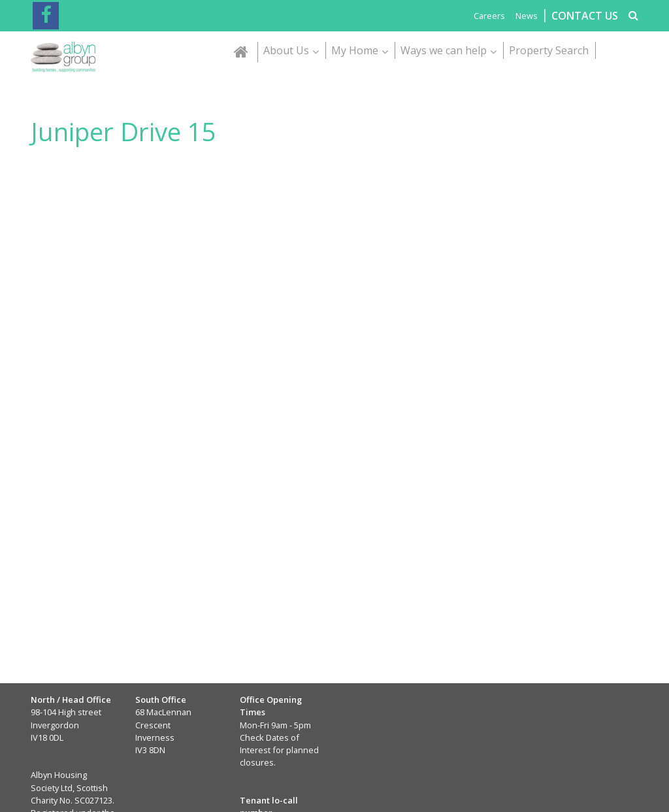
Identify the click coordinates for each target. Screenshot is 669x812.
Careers (489, 16)
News (527, 16)
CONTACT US (585, 16)
